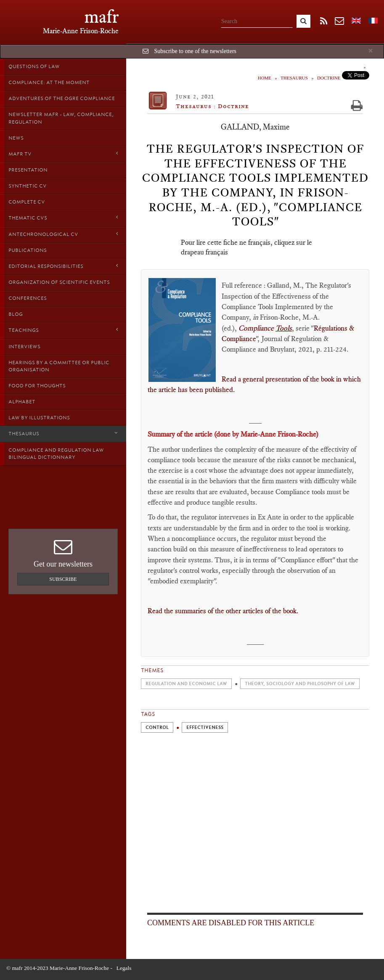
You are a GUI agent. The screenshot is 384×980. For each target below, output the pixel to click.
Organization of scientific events (59, 282)
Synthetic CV (28, 186)
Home (265, 78)
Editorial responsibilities (63, 266)
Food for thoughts (37, 386)
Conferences (28, 298)
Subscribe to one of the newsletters (195, 51)
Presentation (28, 170)
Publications (28, 250)
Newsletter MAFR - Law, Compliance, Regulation (61, 118)
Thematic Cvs (63, 218)
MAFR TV (63, 154)
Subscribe (63, 579)
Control (157, 727)
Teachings (63, 330)
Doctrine (329, 78)
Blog (16, 314)
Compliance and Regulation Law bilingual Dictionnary (56, 454)
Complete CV (27, 202)
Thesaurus (63, 433)
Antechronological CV (63, 234)
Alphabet (22, 402)
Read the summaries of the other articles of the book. (224, 611)
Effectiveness (205, 727)
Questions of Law (34, 66)
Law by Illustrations (39, 418)
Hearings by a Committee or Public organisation (59, 366)
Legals (124, 968)
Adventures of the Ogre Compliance (62, 98)
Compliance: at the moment (49, 82)
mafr (102, 17)
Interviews (24, 347)
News (16, 138)
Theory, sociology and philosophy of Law (300, 684)
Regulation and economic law (186, 684)
